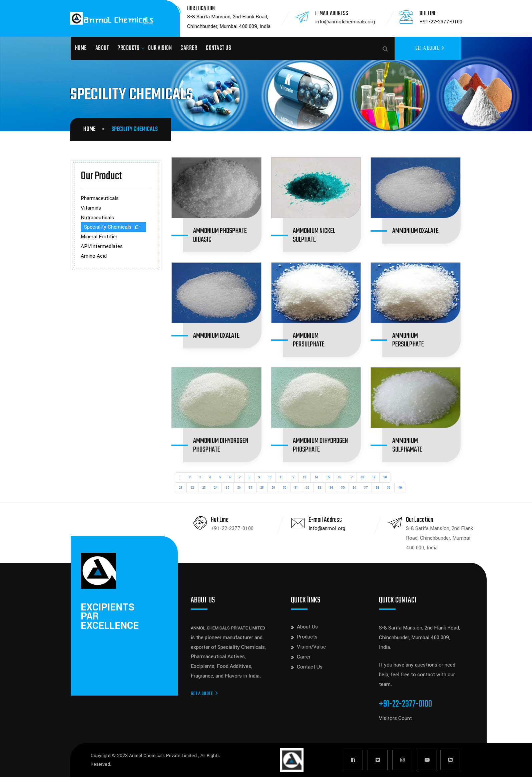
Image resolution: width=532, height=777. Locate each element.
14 (316, 477)
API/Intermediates (102, 246)
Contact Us (218, 48)
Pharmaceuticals (100, 198)
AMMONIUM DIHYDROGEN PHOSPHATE (221, 445)
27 (250, 488)
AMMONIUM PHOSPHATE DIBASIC (220, 235)
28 (262, 488)
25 (227, 488)
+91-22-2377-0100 (441, 22)
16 (339, 477)
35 (343, 488)
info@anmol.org (327, 528)
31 (296, 488)
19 (374, 477)
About (102, 48)
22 (192, 488)
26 (239, 488)
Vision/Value (311, 647)
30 (285, 488)
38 (377, 488)
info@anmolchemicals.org (345, 22)
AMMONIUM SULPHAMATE (407, 445)
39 (389, 488)
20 (385, 477)
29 (273, 488)
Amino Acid (94, 256)
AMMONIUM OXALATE (415, 231)
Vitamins (91, 208)
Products (128, 48)
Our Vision (160, 48)
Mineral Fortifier (99, 237)
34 (331, 488)
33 (320, 488)
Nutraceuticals (97, 218)
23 (204, 488)
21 (181, 488)
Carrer (189, 48)
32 (308, 488)
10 (270, 477)
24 (216, 488)
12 (293, 477)
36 (354, 488)
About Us (307, 627)
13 (305, 477)
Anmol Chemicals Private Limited (164, 755)
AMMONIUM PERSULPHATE (309, 340)
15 (328, 477)
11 (281, 477)
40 (400, 488)
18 (362, 477)
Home (81, 48)
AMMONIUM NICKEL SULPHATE (314, 235)
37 (366, 488)
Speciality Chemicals (108, 227)
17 (351, 477)
